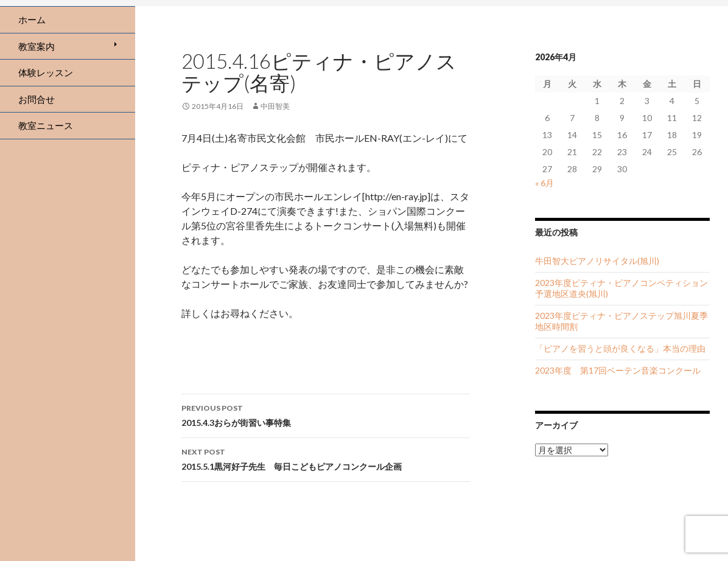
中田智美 (275, 106)
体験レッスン (46, 72)
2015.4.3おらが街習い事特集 (326, 414)
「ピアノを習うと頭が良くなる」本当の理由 (620, 348)
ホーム (32, 19)
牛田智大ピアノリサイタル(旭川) (597, 261)
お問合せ (37, 99)
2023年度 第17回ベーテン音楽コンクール (618, 370)
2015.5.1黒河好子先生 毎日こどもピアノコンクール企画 (326, 458)
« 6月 (544, 183)
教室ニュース (46, 125)
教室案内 (37, 46)
